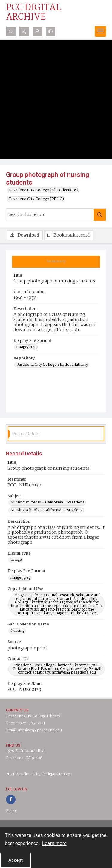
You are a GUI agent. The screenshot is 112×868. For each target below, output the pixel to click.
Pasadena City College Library (33, 716)
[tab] (56, 262)
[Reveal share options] (24, 31)
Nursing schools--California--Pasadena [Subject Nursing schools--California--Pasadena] (47, 510)
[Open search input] (11, 31)
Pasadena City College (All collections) (44, 190)
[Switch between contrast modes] (50, 31)
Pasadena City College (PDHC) (36, 199)
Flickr (11, 811)
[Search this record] (50, 215)
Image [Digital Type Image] (16, 560)
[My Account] (37, 31)
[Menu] (100, 31)
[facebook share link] (11, 799)
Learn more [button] (54, 843)
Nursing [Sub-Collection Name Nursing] (17, 631)
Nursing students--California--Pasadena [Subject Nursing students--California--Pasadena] (47, 503)
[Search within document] (100, 215)
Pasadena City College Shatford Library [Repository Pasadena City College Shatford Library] (52, 365)
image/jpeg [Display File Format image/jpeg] (26, 347)
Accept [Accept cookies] (16, 860)
